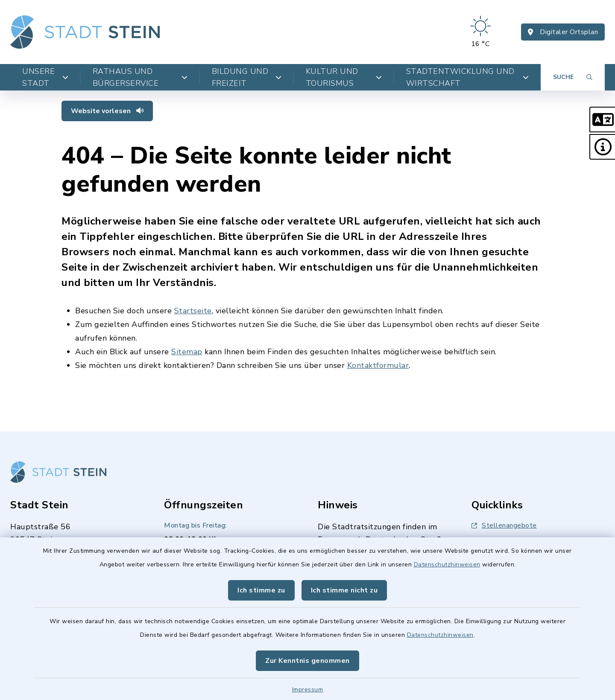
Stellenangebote (504, 525)
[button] (602, 120)
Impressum (308, 690)
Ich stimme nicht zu (344, 590)
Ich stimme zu (261, 590)
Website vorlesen (107, 111)
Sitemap (187, 352)
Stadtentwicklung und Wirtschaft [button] (467, 77)
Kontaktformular (378, 365)
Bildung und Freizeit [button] (247, 77)
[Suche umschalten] (573, 77)
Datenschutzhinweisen (447, 564)
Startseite (193, 311)
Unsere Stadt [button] (45, 77)
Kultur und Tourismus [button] (344, 77)
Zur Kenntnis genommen (307, 661)
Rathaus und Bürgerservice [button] (140, 77)
